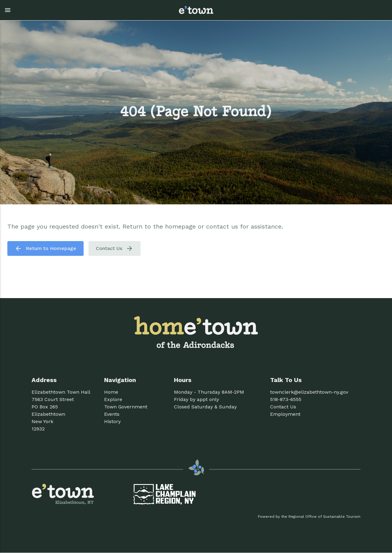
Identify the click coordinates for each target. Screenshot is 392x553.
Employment (285, 414)
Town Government (126, 407)
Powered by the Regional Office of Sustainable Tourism (309, 517)
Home (111, 392)
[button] (86, 10)
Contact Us (115, 248)
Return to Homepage (45, 248)
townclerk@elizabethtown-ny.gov (309, 392)
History (112, 421)
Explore (113, 399)
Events (112, 414)
